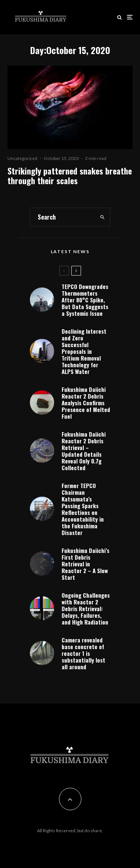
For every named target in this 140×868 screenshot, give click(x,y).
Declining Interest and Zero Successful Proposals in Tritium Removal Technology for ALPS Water (84, 351)
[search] (102, 217)
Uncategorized (22, 158)
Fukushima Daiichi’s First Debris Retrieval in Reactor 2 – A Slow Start (85, 564)
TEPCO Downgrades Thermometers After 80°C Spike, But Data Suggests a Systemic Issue (85, 300)
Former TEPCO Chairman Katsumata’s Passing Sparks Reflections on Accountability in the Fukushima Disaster (83, 509)
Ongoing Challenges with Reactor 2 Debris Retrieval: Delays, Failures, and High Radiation (86, 608)
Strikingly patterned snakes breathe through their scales (70, 176)
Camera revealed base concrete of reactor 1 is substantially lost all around (83, 653)
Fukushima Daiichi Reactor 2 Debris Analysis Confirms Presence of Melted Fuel (86, 403)
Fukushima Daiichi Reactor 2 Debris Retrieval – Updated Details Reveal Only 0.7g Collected (84, 451)
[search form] (63, 217)
